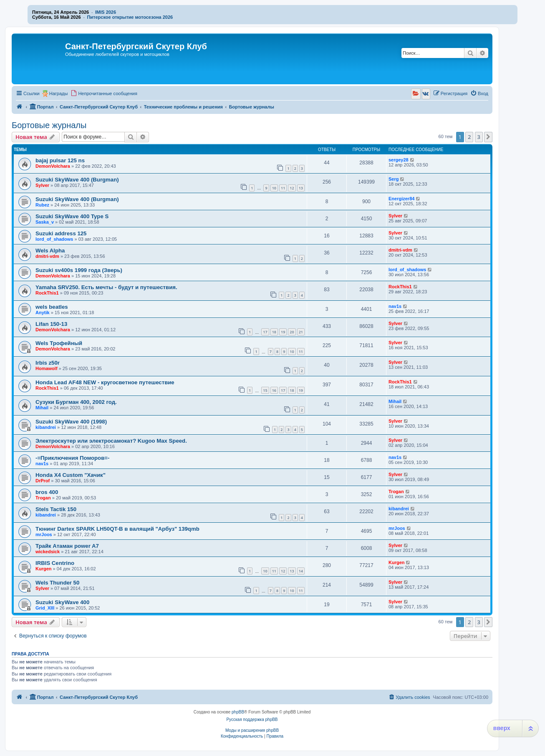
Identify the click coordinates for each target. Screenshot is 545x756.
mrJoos (44, 534)
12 (292, 188)
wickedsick (48, 552)
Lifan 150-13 (51, 324)
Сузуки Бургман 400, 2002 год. (76, 402)
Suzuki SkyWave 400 (62, 602)
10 (274, 188)
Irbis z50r (48, 363)
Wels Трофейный (59, 343)
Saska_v (45, 222)
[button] (488, 137)
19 (283, 332)
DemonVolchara (53, 166)
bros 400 (47, 492)
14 (301, 571)
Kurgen (44, 569)
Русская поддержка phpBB (252, 719)
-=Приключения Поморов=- (72, 458)
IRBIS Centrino (55, 563)
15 (265, 390)
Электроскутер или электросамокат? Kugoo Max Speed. (111, 441)
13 (301, 188)
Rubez (42, 205)
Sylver (42, 185)
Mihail (42, 408)
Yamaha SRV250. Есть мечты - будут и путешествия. (106, 287)
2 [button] (469, 137)
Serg (394, 179)
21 (301, 332)
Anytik (43, 312)
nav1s (395, 306)
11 (283, 188)
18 (274, 332)
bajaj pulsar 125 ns (60, 160)
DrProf (43, 481)
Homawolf (47, 368)
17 (265, 332)
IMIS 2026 (106, 12)
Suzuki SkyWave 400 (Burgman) (77, 180)
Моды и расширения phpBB (252, 730)
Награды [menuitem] (59, 93)
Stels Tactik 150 (56, 509)
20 (292, 332)
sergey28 (399, 160)
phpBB (238, 712)
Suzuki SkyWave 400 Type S (72, 216)
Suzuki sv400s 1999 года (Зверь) (79, 270)
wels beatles (52, 307)
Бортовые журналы (49, 125)
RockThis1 (47, 293)
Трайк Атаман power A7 (67, 546)
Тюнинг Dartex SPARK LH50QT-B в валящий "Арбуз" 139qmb (117, 529)
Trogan (43, 498)
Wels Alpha (50, 251)
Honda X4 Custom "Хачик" (71, 475)
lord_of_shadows (54, 239)
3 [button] (479, 137)
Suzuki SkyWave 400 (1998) (71, 422)
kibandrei (46, 427)
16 (274, 390)
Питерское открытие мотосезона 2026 (130, 17)
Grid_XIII (45, 608)
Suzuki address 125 (61, 233)
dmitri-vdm (47, 256)
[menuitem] (104, 93)
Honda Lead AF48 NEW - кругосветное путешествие (105, 382)
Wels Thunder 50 (57, 583)
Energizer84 (401, 199)
